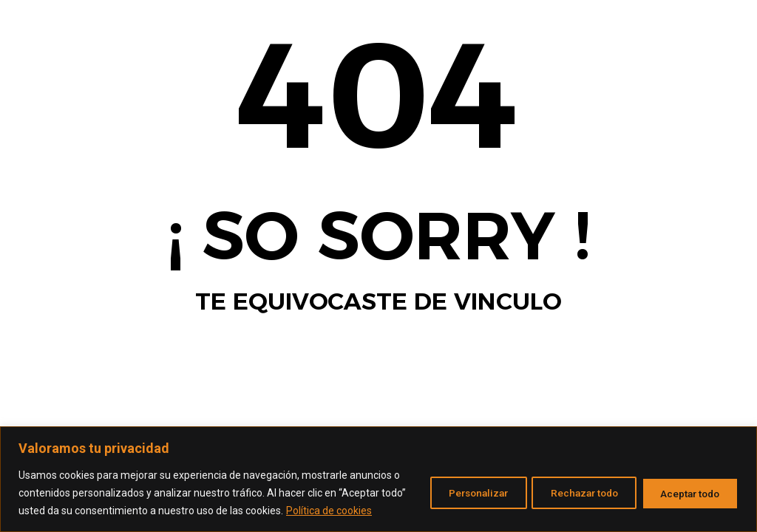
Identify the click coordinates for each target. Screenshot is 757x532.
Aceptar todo (686, 484)
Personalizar (453, 484)
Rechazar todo (570, 484)
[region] (378, 470)
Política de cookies (102, 511)
